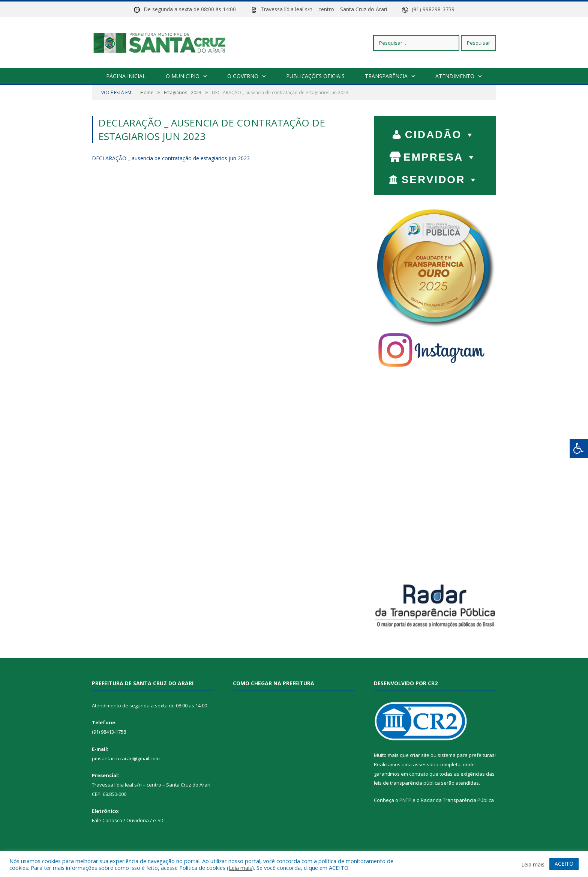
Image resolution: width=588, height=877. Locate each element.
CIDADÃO (440, 133)
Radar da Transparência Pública (457, 800)
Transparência (386, 76)
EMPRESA (440, 155)
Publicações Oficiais (315, 76)
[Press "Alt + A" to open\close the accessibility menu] (579, 448)
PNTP (405, 800)
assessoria (426, 764)
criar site (420, 755)
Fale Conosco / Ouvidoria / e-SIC (128, 820)
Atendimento (455, 76)
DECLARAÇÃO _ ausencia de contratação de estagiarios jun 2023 (171, 158)
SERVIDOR (440, 178)
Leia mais (240, 868)
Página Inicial (126, 76)
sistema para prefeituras (466, 755)
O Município (183, 76)
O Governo (243, 76)
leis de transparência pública (407, 783)
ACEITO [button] (564, 864)
